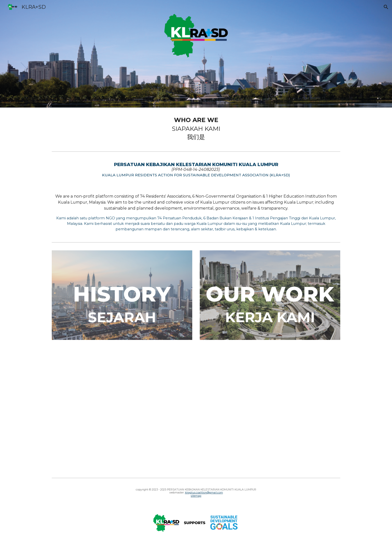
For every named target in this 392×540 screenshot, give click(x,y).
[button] (386, 7)
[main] (196, 128)
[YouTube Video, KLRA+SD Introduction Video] (196, 411)
